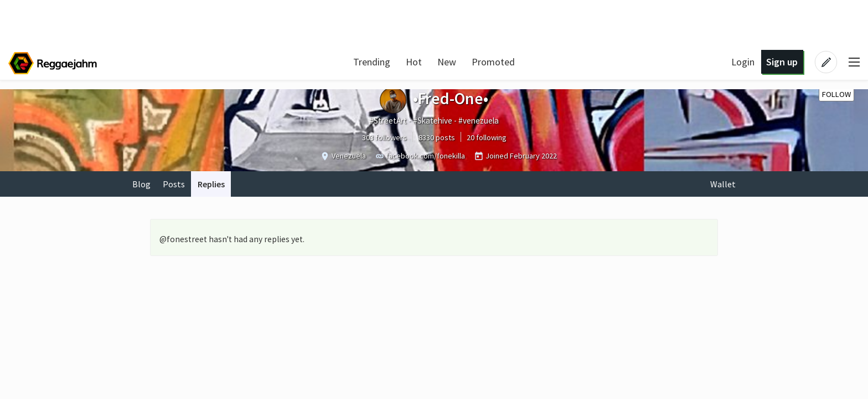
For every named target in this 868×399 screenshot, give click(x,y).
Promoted (493, 62)
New (447, 62)
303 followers (384, 137)
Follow (836, 94)
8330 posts (437, 137)
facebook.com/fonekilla (425, 156)
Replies (211, 184)
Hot (414, 62)
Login (743, 62)
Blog (141, 184)
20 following (487, 137)
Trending (372, 62)
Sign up (782, 62)
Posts (174, 184)
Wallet (723, 184)
